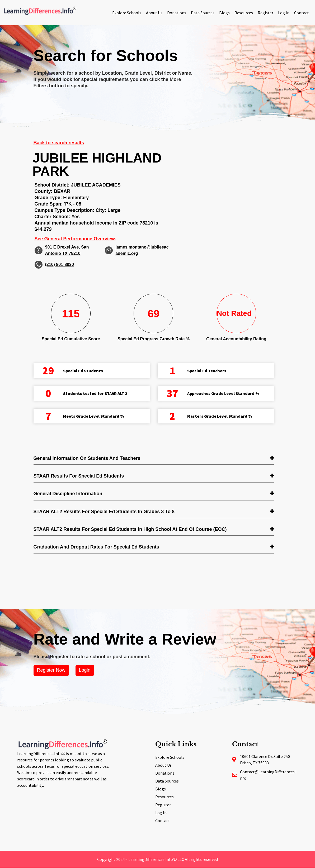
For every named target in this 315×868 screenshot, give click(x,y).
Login (85, 670)
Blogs (224, 13)
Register (265, 13)
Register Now (51, 670)
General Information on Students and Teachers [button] (87, 458)
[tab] (154, 459)
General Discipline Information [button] (68, 494)
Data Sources (203, 13)
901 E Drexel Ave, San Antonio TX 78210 (67, 250)
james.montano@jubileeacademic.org (142, 250)
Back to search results (59, 143)
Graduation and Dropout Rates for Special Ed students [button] (96, 547)
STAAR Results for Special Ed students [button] (79, 476)
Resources (244, 13)
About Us (154, 13)
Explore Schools (127, 13)
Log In (284, 13)
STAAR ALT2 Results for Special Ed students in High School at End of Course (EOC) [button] (130, 529)
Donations (177, 13)
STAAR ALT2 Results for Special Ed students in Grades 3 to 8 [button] (104, 512)
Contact (302, 13)
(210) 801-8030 (60, 264)
